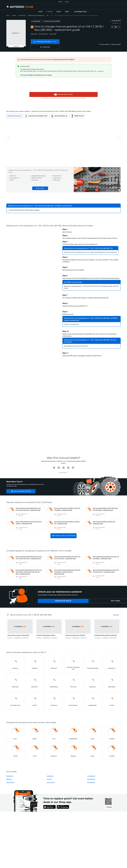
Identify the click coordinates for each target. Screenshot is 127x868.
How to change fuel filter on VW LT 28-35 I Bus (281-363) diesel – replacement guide (105, 506)
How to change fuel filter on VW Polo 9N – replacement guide (104, 519)
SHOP (60, 2)
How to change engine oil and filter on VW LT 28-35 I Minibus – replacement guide (67, 506)
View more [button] (101, 68)
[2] (115, 21)
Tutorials (14, 15)
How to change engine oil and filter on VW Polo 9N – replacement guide (67, 519)
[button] (68, 12)
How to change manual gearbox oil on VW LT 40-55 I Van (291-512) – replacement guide (106, 568)
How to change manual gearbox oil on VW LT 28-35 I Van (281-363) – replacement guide (67, 554)
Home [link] (8, 15)
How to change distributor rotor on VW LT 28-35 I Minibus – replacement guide (29, 519)
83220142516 (10, 779)
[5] (120, 21)
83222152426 (51, 779)
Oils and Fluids (22, 15)
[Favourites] (39, 21)
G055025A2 (50, 773)
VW (47, 15)
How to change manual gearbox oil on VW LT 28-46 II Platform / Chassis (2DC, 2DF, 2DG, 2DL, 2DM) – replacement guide (29, 569)
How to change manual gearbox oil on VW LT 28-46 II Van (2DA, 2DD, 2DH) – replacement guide (29, 554)
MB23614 (9, 776)
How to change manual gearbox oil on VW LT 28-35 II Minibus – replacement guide (106, 554)
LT (51, 15)
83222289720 (91, 776)
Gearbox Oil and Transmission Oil (36, 15)
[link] (41, 12)
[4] (118, 21)
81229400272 (91, 779)
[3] (116, 21)
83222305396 (91, 773)
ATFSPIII (49, 776)
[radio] (113, 21)
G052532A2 (10, 773)
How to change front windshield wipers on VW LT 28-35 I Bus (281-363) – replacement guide (28, 506)
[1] (113, 21)
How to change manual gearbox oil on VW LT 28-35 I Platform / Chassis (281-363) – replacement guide (67, 569)
